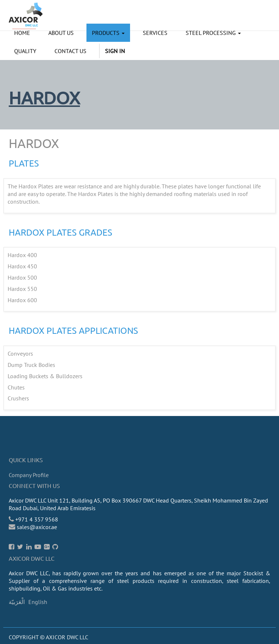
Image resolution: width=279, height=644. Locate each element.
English (38, 602)
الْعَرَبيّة (17, 602)
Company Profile (29, 475)
